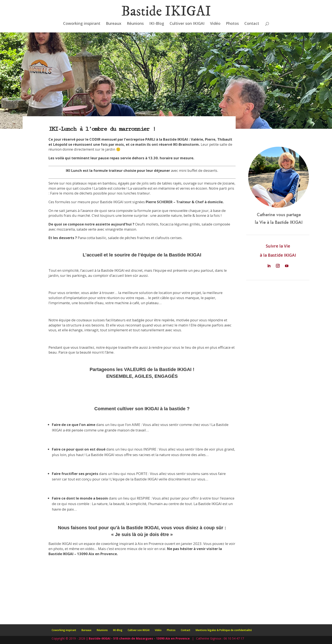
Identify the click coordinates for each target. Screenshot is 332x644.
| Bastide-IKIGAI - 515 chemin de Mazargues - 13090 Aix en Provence (138, 638)
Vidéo (215, 24)
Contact (252, 24)
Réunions (135, 24)
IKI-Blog (157, 24)
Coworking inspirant (82, 24)
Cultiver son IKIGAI (187, 24)
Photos (232, 24)
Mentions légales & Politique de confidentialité (224, 630)
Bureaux (114, 24)
